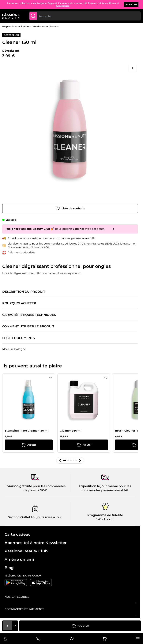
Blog (9, 568)
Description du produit (24, 292)
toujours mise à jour (46, 517)
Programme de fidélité (105, 515)
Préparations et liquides (16, 26)
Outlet (25, 517)
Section (14, 517)
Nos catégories (17, 597)
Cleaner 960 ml (71, 431)
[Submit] (33, 16)
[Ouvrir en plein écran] (133, 68)
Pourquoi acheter (19, 303)
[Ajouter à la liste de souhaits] (70, 208)
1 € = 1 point (105, 519)
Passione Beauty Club (26, 551)
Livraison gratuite (18, 486)
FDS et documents (19, 338)
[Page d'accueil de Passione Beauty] (11, 16)
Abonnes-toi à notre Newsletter (36, 543)
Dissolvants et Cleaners (45, 26)
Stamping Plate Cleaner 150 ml (26, 431)
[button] (60, 460)
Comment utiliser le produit (28, 326)
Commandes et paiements (24, 609)
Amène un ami (19, 559)
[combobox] (85, 16)
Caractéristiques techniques (29, 315)
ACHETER (131, 4)
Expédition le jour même (99, 486)
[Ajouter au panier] (80, 626)
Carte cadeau (18, 534)
